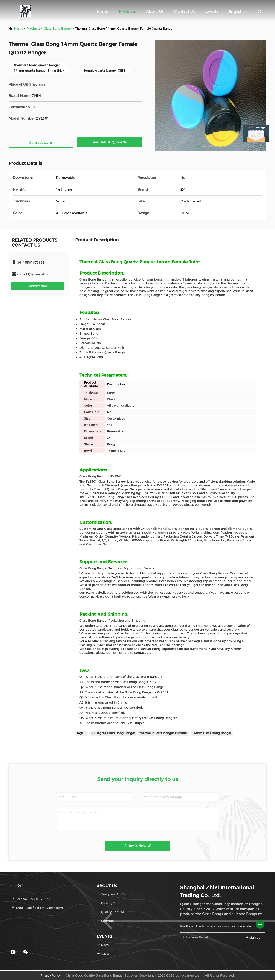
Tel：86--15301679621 (31, 899)
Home (103, 11)
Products (127, 11)
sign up (253, 938)
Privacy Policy (50, 975)
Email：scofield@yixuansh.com (37, 908)
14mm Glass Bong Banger (212, 733)
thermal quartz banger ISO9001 (164, 733)
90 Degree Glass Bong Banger (113, 733)
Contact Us (185, 11)
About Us (155, 11)
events (212, 11)
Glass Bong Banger (58, 29)
